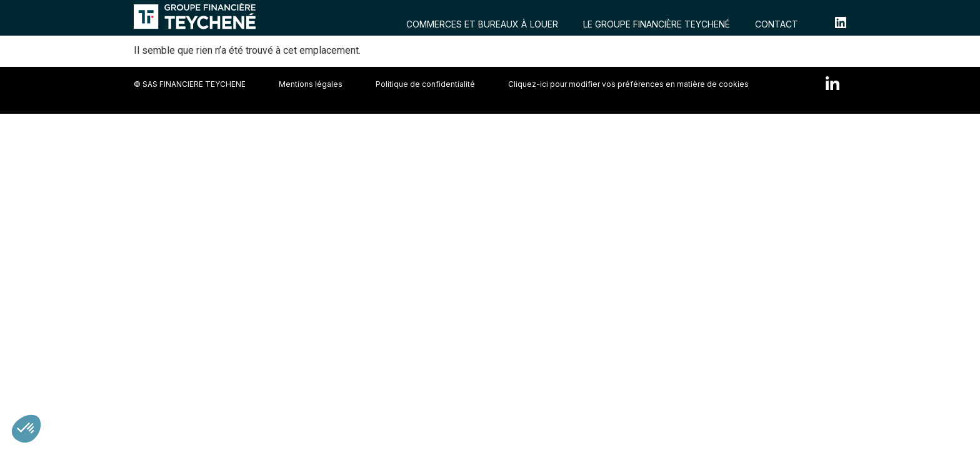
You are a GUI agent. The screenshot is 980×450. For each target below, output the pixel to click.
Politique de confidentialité (425, 84)
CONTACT (777, 24)
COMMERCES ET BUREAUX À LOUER (482, 24)
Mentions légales (311, 84)
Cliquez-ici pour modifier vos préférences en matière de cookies (628, 84)
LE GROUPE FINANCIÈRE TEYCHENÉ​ (657, 24)
